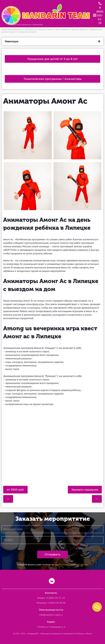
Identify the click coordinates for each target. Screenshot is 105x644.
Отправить (52, 554)
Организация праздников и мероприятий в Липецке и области (28, 30)
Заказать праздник (85, 490)
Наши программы (63, 30)
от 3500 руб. (15, 490)
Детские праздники (80, 30)
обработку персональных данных (71, 565)
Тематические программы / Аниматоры (52, 79)
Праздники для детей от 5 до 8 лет (53, 59)
